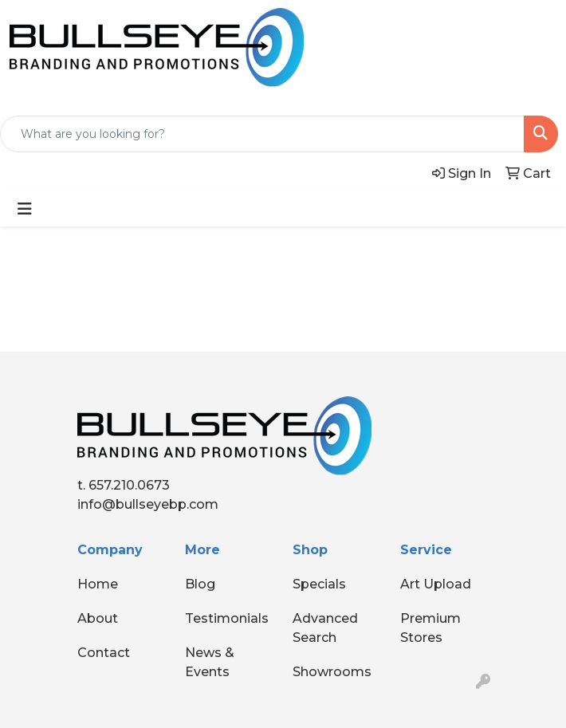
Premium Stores (430, 628)
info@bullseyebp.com (148, 504)
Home (98, 584)
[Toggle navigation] (25, 209)
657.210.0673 (129, 485)
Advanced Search (325, 628)
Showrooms (332, 672)
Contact (104, 653)
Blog (200, 584)
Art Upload (436, 584)
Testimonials (227, 618)
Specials (319, 584)
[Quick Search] (262, 134)
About (98, 618)
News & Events (210, 662)
